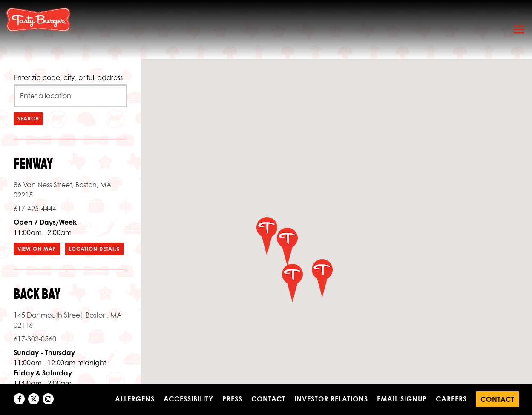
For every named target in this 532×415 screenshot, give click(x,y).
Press (232, 399)
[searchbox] (70, 96)
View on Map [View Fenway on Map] (37, 249)
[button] (292, 283)
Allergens (135, 399)
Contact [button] (497, 399)
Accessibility (188, 399)
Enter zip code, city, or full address (68, 77)
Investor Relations (331, 399)
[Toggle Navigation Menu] (519, 30)
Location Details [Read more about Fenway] (94, 249)
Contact (268, 399)
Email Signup (402, 399)
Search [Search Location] (28, 119)
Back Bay (37, 294)
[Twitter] (34, 399)
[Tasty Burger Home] (38, 19)
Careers (451, 399)
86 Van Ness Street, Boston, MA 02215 (63, 190)
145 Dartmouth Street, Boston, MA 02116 (68, 320)
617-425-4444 (35, 209)
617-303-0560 (35, 339)
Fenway (33, 164)
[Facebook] (19, 399)
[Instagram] (48, 399)
